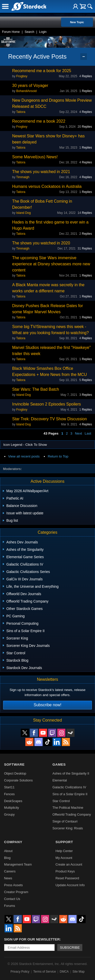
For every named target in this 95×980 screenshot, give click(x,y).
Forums (9, 906)
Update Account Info (70, 885)
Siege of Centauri (65, 821)
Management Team (18, 864)
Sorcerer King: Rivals (68, 828)
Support (64, 842)
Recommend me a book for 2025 (42, 71)
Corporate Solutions (18, 780)
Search (29, 32)
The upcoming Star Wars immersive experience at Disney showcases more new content (51, 264)
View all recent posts (24, 456)
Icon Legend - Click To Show (25, 445)
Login (43, 32)
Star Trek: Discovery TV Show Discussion (50, 419)
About (8, 851)
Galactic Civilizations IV (69, 787)
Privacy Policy (20, 972)
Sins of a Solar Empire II (70, 794)
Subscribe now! (48, 705)
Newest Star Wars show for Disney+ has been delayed (48, 139)
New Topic (77, 22)
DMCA (64, 972)
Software (14, 765)
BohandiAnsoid (26, 91)
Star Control (61, 801)
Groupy (9, 814)
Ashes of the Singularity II (71, 773)
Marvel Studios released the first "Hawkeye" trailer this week (51, 351)
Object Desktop (15, 773)
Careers (10, 871)
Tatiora (21, 112)
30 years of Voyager (30, 86)
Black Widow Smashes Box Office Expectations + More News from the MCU (50, 371)
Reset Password (67, 878)
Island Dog (23, 213)
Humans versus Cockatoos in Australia (47, 186)
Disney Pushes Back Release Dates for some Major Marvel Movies (48, 309)
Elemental (60, 780)
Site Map (78, 972)
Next (79, 433)
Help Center (64, 851)
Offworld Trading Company (72, 814)
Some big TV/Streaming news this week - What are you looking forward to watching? (50, 330)
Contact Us (12, 899)
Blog (7, 858)
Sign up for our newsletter (32, 939)
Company (13, 842)
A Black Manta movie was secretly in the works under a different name (48, 288)
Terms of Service (44, 972)
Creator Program (16, 892)
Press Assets (13, 885)
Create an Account (69, 864)
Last (88, 433)
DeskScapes (13, 801)
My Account (64, 858)
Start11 (9, 787)
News (8, 878)
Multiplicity (12, 808)
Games (59, 765)
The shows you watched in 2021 (41, 172)
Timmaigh (23, 177)
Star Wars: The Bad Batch (36, 389)
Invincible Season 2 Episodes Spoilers (46, 404)
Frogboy (22, 76)
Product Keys (65, 871)
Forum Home (11, 32)
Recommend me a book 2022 (39, 121)
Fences (9, 794)
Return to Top (58, 456)
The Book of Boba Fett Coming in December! (42, 204)
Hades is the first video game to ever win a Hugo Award (50, 225)
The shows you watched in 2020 (41, 243)
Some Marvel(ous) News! (35, 157)
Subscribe (70, 948)
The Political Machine (68, 808)
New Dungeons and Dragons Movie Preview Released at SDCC (52, 103)
